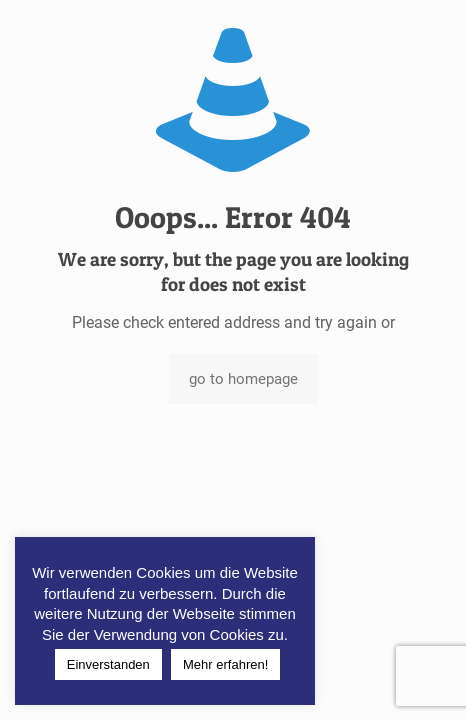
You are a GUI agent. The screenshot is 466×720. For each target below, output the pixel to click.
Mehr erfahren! (225, 664)
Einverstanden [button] (108, 664)
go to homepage (243, 379)
